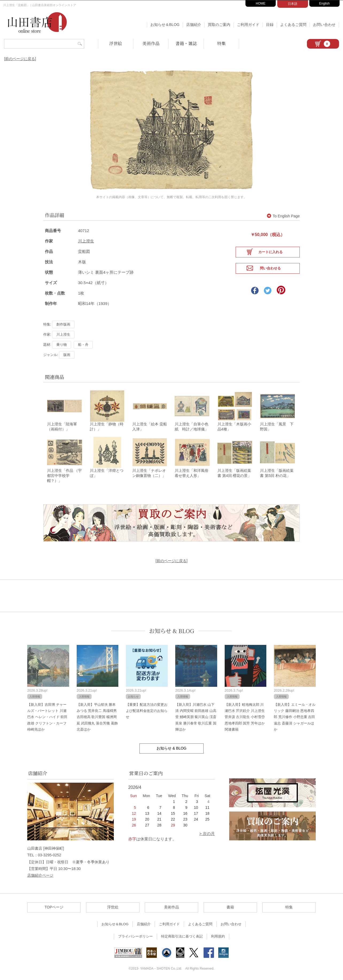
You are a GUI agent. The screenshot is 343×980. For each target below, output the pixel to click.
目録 (270, 25)
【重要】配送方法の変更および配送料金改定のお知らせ (147, 710)
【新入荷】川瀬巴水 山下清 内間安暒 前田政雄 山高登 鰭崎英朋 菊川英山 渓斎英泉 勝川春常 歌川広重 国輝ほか (196, 716)
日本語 (293, 4)
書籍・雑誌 (186, 43)
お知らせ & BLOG (172, 630)
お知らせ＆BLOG (165, 25)
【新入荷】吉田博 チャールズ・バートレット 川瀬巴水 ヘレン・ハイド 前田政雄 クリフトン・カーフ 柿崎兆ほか (47, 716)
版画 (67, 352)
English (324, 3)
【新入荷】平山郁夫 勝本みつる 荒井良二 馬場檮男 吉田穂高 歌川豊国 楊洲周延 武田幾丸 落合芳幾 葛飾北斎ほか (97, 716)
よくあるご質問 (293, 25)
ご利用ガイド (248, 25)
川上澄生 (86, 239)
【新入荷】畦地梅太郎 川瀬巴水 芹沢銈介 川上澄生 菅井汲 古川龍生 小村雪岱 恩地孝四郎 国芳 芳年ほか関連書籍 (245, 716)
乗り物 (62, 342)
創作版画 (63, 322)
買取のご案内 (219, 25)
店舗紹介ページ (40, 874)
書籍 (230, 906)
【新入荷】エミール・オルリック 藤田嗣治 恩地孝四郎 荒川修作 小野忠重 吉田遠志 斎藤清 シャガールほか (295, 716)
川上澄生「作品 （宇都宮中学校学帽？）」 (64, 475)
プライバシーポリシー (135, 935)
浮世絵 (116, 43)
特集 (221, 43)
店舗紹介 (194, 25)
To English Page (283, 213)
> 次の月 (207, 832)
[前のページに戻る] (20, 59)
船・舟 (83, 342)
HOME (261, 3)
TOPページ (54, 906)
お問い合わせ (324, 25)
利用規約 (218, 935)
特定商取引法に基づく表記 (182, 935)
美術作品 (151, 43)
